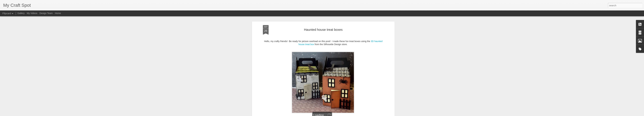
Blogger (332, 114)
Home (58, 13)
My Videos (32, 13)
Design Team (46, 13)
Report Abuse (342, 114)
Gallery (21, 13)
